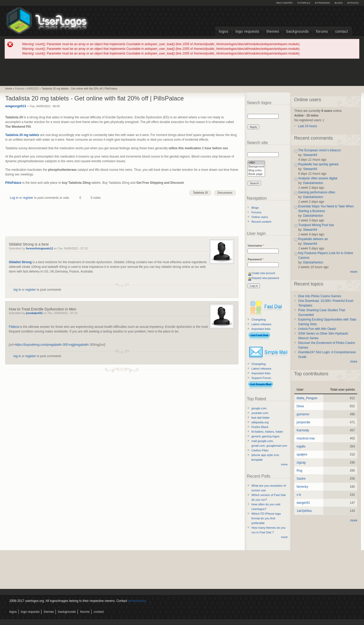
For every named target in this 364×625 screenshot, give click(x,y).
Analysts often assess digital (318, 178)
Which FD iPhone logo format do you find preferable (266, 518)
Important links (261, 329)
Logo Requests (247, 32)
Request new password (265, 278)
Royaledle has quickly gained (318, 164)
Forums (322, 32)
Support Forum (261, 378)
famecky (302, 487)
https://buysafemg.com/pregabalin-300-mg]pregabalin (52, 345)
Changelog (259, 320)
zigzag (301, 463)
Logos (223, 32)
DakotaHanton (313, 183)
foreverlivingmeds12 (40, 248)
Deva (300, 406)
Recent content (261, 222)
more (284, 464)
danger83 (303, 503)
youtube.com (260, 413)
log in (17, 290)
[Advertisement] (182, 72)
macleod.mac (306, 438)
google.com (259, 408)
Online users (260, 217)
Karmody (303, 430)
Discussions (225, 193)
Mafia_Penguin (307, 398)
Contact (342, 32)
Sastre (301, 479)
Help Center (284, 3)
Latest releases (261, 324)
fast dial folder (261, 418)
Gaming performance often (317, 192)
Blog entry (256, 171)
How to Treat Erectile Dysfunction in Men (43, 309)
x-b (299, 495)
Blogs (338, 3)
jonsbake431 (34, 313)
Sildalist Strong (20, 262)
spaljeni (302, 454)
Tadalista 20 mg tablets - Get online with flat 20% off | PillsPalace (80, 89)
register (28, 198)
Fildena (14, 327)
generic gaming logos (265, 436)
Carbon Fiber (260, 450)
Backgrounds (298, 32)
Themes (273, 32)
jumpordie (303, 422)
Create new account (263, 273)
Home (9, 89)
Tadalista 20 (200, 193)
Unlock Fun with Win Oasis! (317, 329)
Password (255, 259)
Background (256, 167)
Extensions (322, 3)
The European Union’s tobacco (320, 150)
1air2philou (304, 511)
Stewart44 (310, 155)
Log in (14, 198)
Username (256, 246)
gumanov (303, 414)
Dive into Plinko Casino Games (320, 296)
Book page (256, 174)
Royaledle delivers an (313, 239)
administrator (137, 601)
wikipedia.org (260, 422)
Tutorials (304, 3)
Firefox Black (260, 427)
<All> (256, 163)
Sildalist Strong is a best (29, 244)
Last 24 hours (308, 126)
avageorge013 (16, 106)
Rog (299, 471)
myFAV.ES (353, 3)
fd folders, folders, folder (267, 432)
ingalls (301, 446)
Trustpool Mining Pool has (316, 225)
